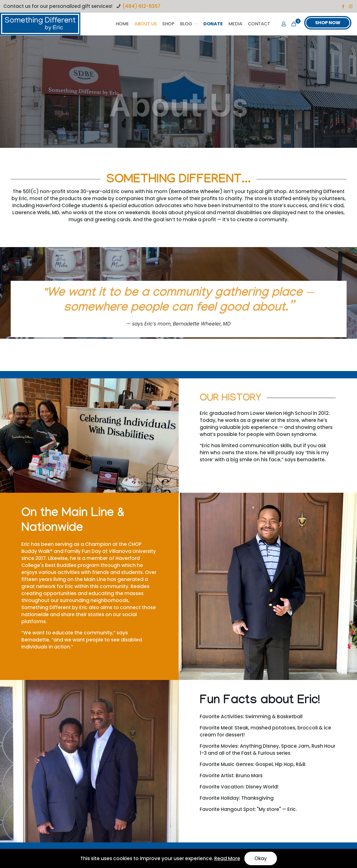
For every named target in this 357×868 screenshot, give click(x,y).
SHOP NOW (328, 23)
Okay (261, 858)
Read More (227, 858)
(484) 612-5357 (141, 6)
